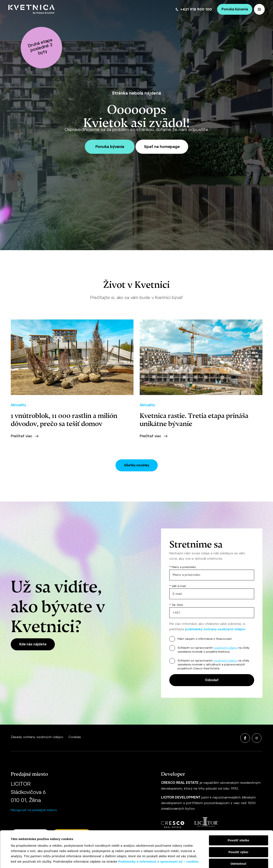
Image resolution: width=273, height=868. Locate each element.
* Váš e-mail (212, 592)
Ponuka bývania (235, 9)
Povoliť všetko (238, 806)
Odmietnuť (238, 830)
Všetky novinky (137, 465)
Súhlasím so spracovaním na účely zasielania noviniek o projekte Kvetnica (213, 650)
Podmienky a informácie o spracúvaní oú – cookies (158, 827)
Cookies (75, 737)
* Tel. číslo (212, 611)
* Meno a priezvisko (212, 573)
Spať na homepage (162, 147)
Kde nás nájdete (33, 644)
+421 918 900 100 (194, 9)
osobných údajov (226, 648)
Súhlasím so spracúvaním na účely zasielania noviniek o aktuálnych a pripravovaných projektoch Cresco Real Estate (213, 665)
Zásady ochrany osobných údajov (37, 737)
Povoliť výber (238, 818)
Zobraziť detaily (173, 860)
